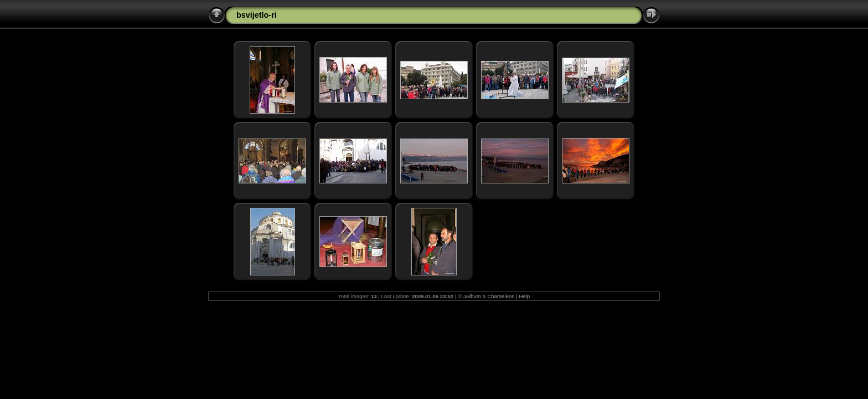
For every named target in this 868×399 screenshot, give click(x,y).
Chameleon (501, 296)
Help (524, 296)
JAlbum (472, 296)
